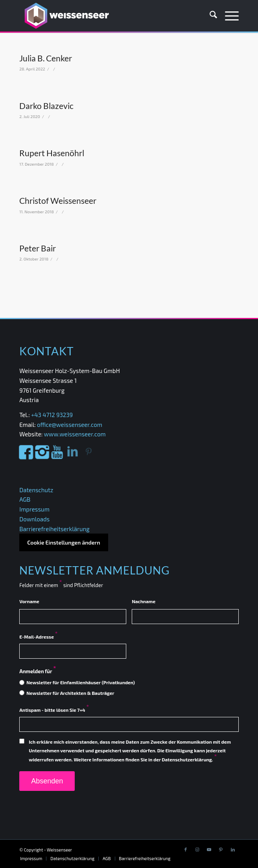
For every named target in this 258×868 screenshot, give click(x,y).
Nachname (144, 601)
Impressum (34, 509)
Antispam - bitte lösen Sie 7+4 (54, 710)
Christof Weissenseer (58, 200)
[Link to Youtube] (209, 850)
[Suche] (209, 16)
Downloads (34, 519)
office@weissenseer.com (70, 425)
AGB (25, 499)
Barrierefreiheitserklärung (54, 529)
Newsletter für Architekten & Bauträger (70, 693)
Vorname (29, 601)
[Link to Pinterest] (221, 850)
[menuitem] (209, 16)
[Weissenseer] (107, 16)
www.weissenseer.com (75, 434)
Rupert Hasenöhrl (52, 153)
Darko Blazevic (46, 106)
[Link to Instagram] (197, 850)
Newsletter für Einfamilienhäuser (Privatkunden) (81, 682)
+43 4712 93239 (53, 415)
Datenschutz (36, 490)
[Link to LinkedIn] (233, 850)
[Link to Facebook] (186, 850)
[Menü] (228, 16)
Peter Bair (38, 248)
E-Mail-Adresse (38, 637)
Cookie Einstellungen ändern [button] (64, 542)
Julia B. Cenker (46, 58)
